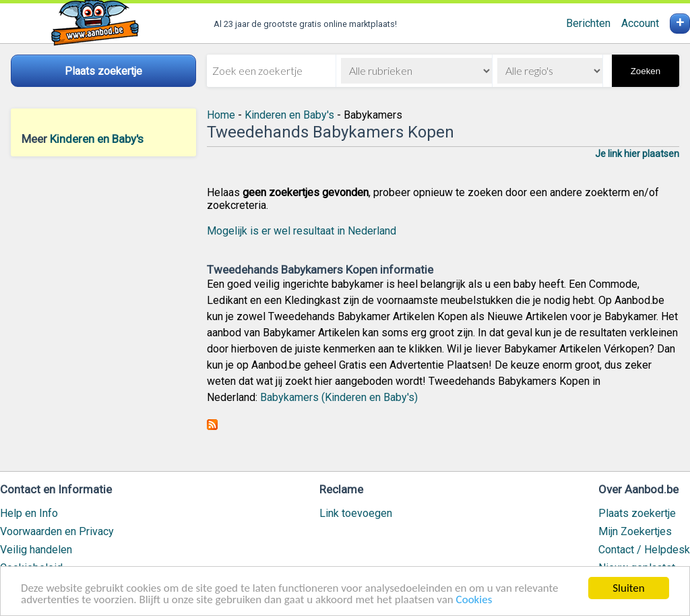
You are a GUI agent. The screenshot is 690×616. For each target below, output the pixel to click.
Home (221, 115)
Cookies (474, 600)
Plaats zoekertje (637, 513)
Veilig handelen (36, 550)
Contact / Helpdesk (644, 550)
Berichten (588, 23)
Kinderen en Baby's (97, 139)
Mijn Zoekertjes (635, 531)
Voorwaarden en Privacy (57, 531)
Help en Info (29, 513)
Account (640, 23)
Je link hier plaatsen (637, 154)
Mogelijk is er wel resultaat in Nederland (302, 231)
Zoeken (646, 71)
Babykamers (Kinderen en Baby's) (339, 397)
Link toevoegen (356, 513)
